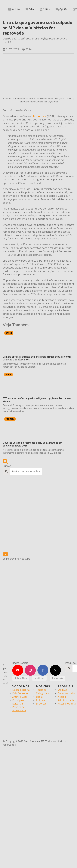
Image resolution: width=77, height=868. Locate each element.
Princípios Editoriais (18, 702)
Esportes (41, 704)
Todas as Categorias (42, 691)
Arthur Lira (40, 116)
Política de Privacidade (19, 709)
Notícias (14, 9)
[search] (6, 471)
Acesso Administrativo (67, 698)
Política (45, 9)
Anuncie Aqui (20, 697)
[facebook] (43, 670)
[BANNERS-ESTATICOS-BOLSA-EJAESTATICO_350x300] (27, 550)
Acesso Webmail (67, 704)
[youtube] (18, 670)
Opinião (61, 9)
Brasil (9, 333)
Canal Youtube (66, 693)
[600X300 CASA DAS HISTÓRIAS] (27, 590)
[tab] (21, 678)
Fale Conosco (20, 693)
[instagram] (30, 670)
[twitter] (55, 670)
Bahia (30, 9)
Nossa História (21, 690)
